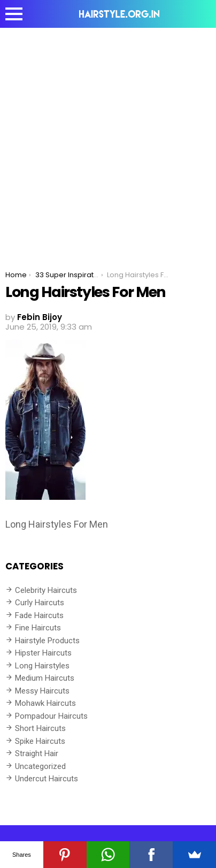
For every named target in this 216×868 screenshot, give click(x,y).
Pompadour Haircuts (51, 716)
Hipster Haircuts (43, 653)
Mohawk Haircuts (45, 703)
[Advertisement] (108, 141)
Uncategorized (40, 766)
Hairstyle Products (47, 641)
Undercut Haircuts (47, 779)
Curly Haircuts (40, 603)
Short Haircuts (40, 728)
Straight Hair (37, 753)
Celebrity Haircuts (46, 590)
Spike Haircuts (40, 741)
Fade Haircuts (39, 615)
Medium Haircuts (45, 678)
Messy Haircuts (42, 691)
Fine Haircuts (38, 628)
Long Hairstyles (42, 666)
